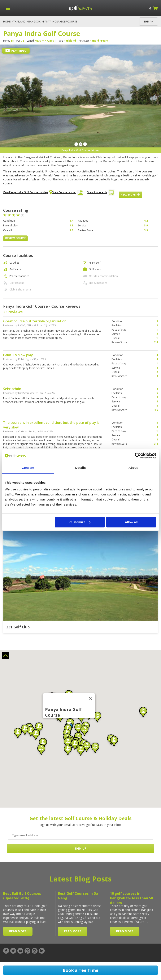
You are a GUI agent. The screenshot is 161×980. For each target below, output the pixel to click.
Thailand (19, 22)
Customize (80, 522)
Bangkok (34, 22)
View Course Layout (68, 193)
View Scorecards (101, 193)
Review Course (16, 238)
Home (7, 22)
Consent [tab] (28, 468)
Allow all (131, 522)
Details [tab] (80, 468)
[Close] (90, 698)
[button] (68, 743)
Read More (130, 195)
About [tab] (133, 468)
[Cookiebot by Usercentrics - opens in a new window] (138, 456)
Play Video (16, 51)
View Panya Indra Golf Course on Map (28, 193)
